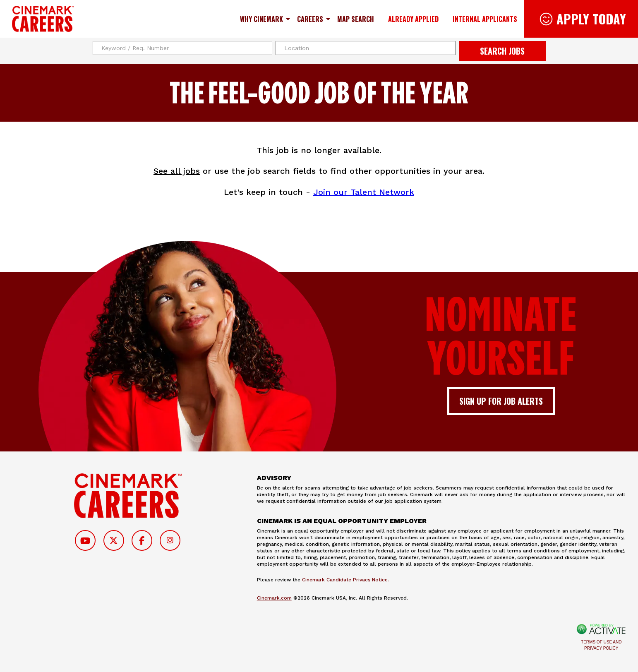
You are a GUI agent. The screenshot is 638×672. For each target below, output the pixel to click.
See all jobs (177, 171)
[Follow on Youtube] (85, 540)
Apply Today (591, 19)
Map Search (356, 19)
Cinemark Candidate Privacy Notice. (345, 580)
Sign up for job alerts (501, 401)
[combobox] (366, 48)
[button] (448, 48)
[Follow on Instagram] (170, 540)
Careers (310, 19)
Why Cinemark (261, 19)
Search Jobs (502, 51)
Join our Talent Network (364, 192)
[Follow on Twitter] (114, 540)
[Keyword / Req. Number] (183, 48)
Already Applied (413, 19)
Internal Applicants (485, 19)
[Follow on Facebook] (142, 540)
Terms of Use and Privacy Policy (601, 645)
